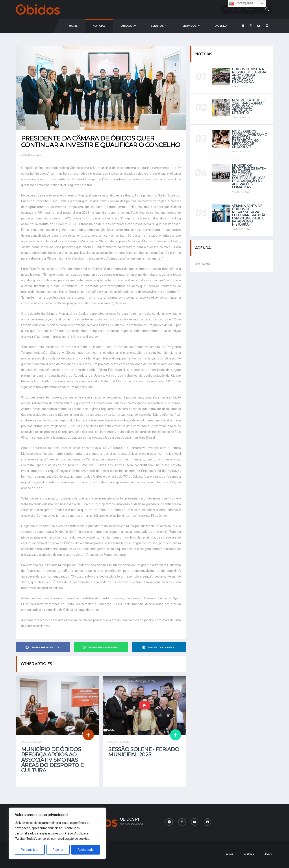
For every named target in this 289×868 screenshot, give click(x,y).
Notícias (99, 26)
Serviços (189, 26)
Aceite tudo (86, 850)
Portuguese (241, 4)
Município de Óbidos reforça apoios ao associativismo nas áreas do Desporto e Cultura (52, 760)
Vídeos (268, 854)
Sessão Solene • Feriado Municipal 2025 (144, 752)
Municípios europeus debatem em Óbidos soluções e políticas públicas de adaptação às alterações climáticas (249, 176)
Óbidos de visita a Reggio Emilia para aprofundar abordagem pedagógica (249, 75)
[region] (57, 833)
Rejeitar (58, 850)
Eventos (157, 26)
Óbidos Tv (128, 26)
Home (73, 26)
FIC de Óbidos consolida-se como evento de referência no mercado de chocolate (250, 139)
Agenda (221, 26)
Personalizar (30, 850)
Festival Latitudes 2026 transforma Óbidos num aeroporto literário (248, 107)
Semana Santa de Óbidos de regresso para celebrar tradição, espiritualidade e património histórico (249, 215)
